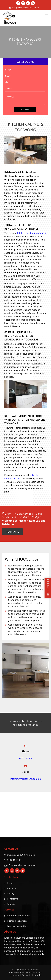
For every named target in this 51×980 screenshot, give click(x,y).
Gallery (11, 893)
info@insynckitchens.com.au (26, 8)
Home (10, 883)
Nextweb (36, 975)
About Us (12, 888)
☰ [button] (46, 15)
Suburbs (11, 904)
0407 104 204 (26, 758)
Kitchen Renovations (17, 921)
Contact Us (12, 899)
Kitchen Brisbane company (32, 233)
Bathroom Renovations (19, 916)
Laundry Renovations (18, 926)
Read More (12, 532)
